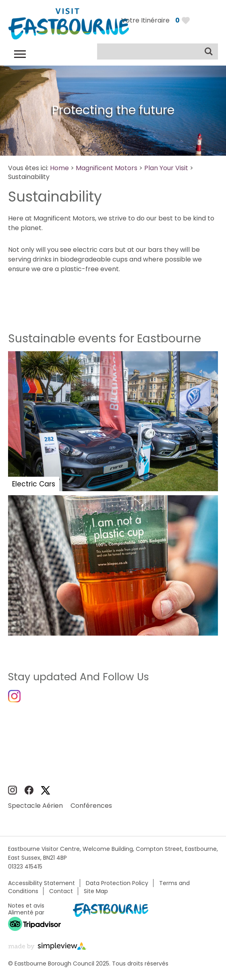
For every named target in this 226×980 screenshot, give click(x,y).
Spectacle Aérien (35, 806)
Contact (61, 891)
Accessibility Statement (41, 883)
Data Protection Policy (117, 883)
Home (59, 168)
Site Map (96, 891)
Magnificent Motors (107, 168)
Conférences (91, 806)
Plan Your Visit (166, 168)
